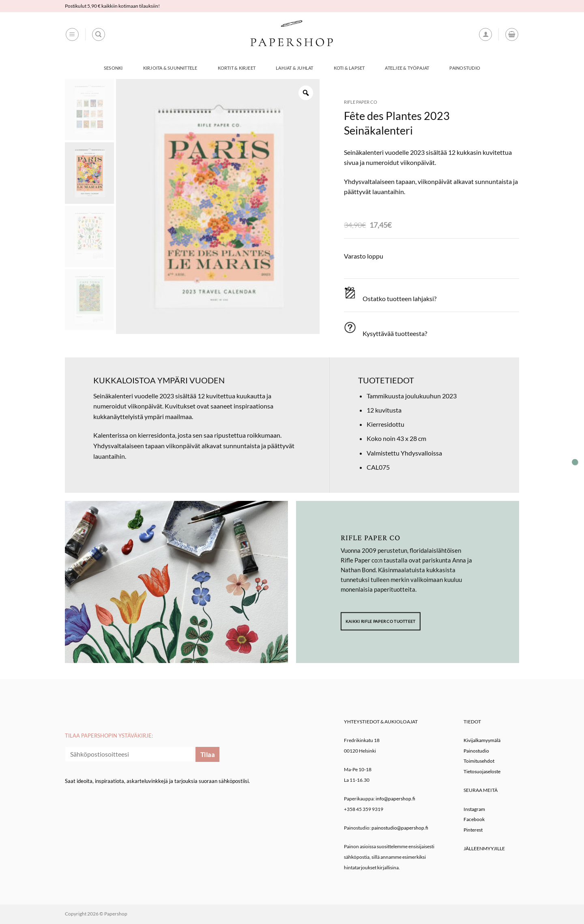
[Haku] (99, 34)
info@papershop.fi (395, 799)
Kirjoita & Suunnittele (170, 68)
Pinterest (473, 830)
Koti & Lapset (349, 68)
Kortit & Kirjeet (237, 68)
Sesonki (113, 68)
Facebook (474, 819)
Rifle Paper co (361, 102)
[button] (72, 34)
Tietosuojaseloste (482, 771)
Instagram (474, 809)
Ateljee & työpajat (407, 68)
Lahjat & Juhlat (294, 68)
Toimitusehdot (479, 761)
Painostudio (465, 68)
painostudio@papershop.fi (400, 828)
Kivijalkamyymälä (482, 740)
